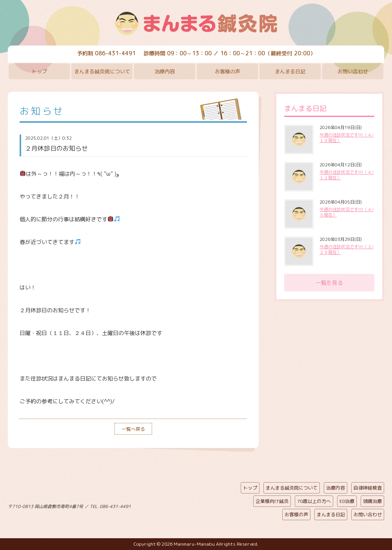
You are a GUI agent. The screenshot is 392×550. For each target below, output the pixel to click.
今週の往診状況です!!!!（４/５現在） (347, 212)
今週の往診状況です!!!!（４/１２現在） (347, 175)
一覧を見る (329, 283)
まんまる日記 (290, 71)
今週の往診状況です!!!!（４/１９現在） (347, 138)
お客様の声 (228, 71)
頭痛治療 (372, 501)
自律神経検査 (368, 488)
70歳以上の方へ (314, 501)
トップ (39, 71)
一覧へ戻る (133, 429)
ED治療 (347, 501)
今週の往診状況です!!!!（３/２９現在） (347, 250)
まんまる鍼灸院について (102, 71)
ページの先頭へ (190, 505)
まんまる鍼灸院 (196, 24)
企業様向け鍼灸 (272, 501)
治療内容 (165, 71)
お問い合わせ (353, 71)
